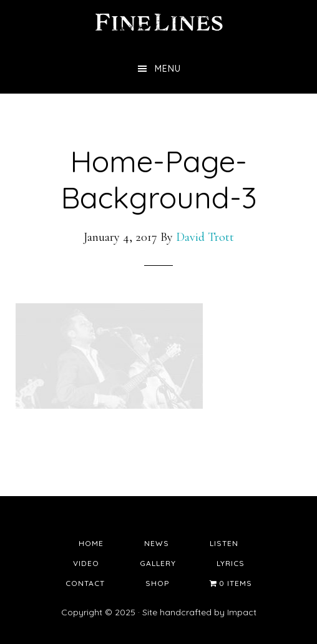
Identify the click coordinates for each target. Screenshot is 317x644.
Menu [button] (168, 69)
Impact (242, 612)
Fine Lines (158, 22)
